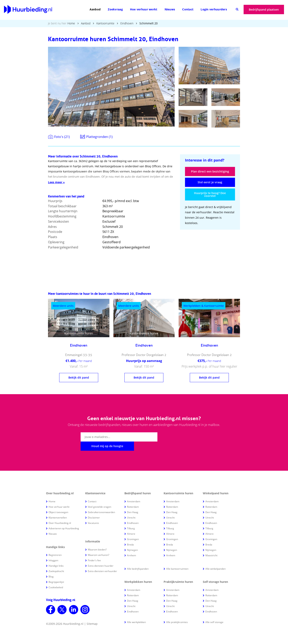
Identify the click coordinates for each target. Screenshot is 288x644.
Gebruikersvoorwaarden (101, 503)
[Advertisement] (210, 259)
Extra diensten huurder (101, 557)
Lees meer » (56, 182)
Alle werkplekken (136, 613)
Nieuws (170, 9)
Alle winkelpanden (215, 560)
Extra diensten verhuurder (102, 562)
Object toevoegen (58, 503)
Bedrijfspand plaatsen (264, 9)
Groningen (133, 530)
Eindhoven (127, 23)
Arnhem (131, 546)
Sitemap (92, 615)
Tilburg (131, 519)
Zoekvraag (115, 9)
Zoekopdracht (56, 562)
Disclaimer (94, 508)
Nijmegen (132, 541)
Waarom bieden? (97, 540)
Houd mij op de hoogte (182, 437)
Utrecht (131, 508)
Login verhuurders (214, 9)
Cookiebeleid (56, 578)
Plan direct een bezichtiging (210, 171)
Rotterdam (133, 498)
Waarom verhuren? (98, 546)
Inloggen (53, 551)
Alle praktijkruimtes (177, 613)
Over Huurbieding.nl (60, 514)
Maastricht (211, 546)
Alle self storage (214, 613)
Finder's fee (94, 551)
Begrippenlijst (56, 573)
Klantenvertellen (58, 508)
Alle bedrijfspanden (138, 560)
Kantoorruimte (105, 23)
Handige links (56, 557)
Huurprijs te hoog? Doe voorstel (210, 194)
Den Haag (133, 503)
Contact (188, 9)
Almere (131, 525)
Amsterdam (134, 492)
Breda (130, 535)
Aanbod (95, 9)
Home (71, 23)
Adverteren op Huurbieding (64, 519)
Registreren (55, 546)
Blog (51, 567)
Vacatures (93, 514)
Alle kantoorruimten (177, 560)
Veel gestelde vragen (99, 498)
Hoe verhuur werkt (144, 9)
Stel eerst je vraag (210, 182)
